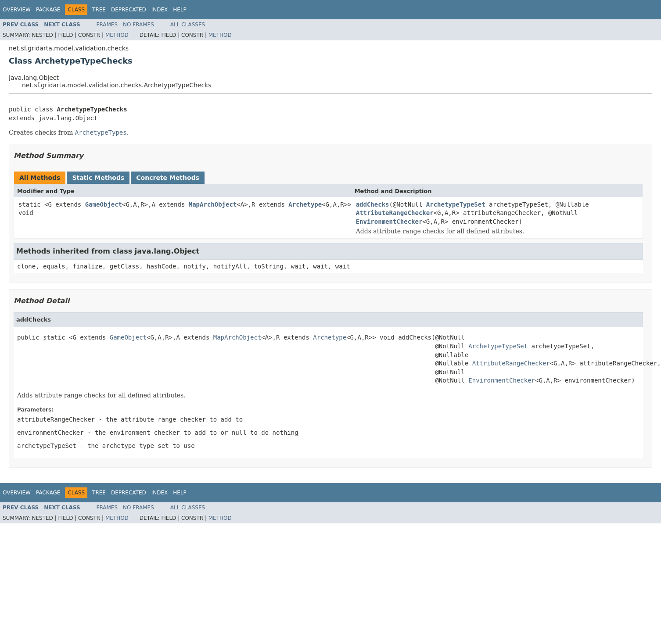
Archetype (305, 204)
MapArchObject (213, 204)
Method (117, 35)
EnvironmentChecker (389, 222)
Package (48, 10)
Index (160, 10)
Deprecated (129, 10)
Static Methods (98, 178)
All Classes (188, 25)
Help (180, 10)
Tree (99, 10)
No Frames (138, 25)
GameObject (104, 204)
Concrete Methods (168, 178)
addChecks (373, 204)
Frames (107, 25)
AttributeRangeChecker (395, 213)
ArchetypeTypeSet (456, 204)
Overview (17, 10)
